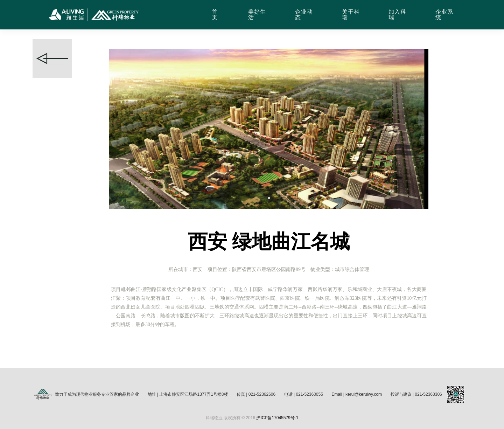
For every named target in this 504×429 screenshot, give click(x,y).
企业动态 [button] (304, 15)
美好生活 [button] (257, 15)
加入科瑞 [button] (397, 15)
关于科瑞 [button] (351, 15)
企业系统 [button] (444, 15)
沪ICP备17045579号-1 (277, 418)
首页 (215, 15)
